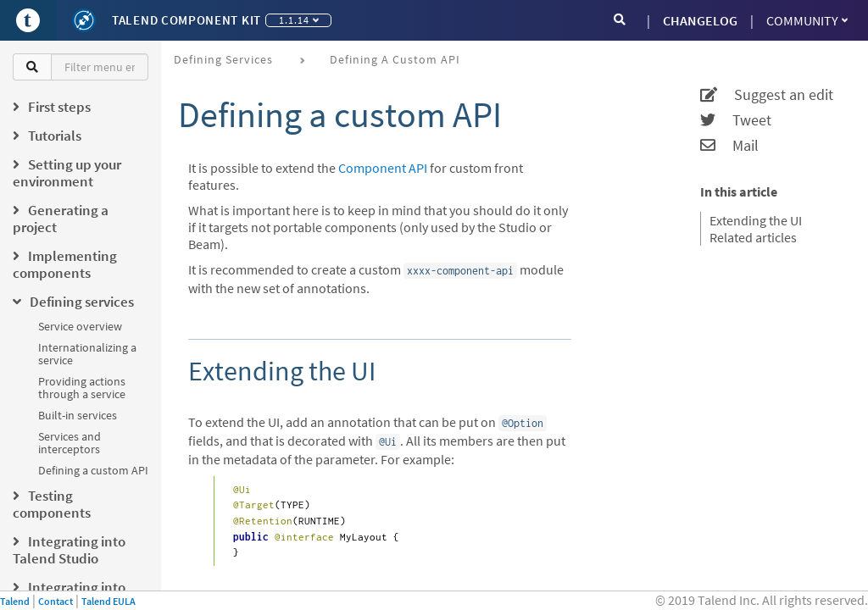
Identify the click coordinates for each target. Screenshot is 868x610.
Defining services (223, 59)
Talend (15, 601)
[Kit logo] (84, 20)
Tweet (736, 120)
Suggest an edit (767, 95)
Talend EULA (108, 601)
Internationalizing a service (87, 354)
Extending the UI (756, 220)
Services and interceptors (70, 443)
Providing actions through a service (82, 388)
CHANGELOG (700, 20)
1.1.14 (299, 20)
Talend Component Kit (186, 20)
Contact (56, 601)
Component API (383, 168)
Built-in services (78, 415)
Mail (729, 146)
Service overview (80, 326)
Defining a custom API (93, 470)
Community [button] (807, 20)
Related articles (753, 237)
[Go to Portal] (28, 20)
